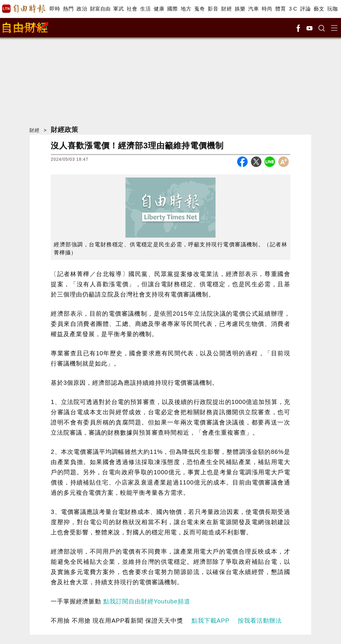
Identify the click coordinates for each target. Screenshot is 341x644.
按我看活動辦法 (260, 621)
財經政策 (65, 130)
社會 (132, 9)
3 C (293, 9)
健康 (159, 9)
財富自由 (100, 9)
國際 (172, 9)
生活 (145, 9)
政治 (82, 9)
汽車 (253, 9)
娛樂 (240, 9)
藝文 (319, 9)
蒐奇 (199, 9)
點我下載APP (211, 621)
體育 (281, 9)
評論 (305, 9)
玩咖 (332, 9)
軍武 (118, 9)
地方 (186, 9)
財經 (226, 9)
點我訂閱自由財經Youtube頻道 (147, 601)
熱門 (68, 9)
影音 (213, 9)
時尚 (267, 9)
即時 (55, 9)
